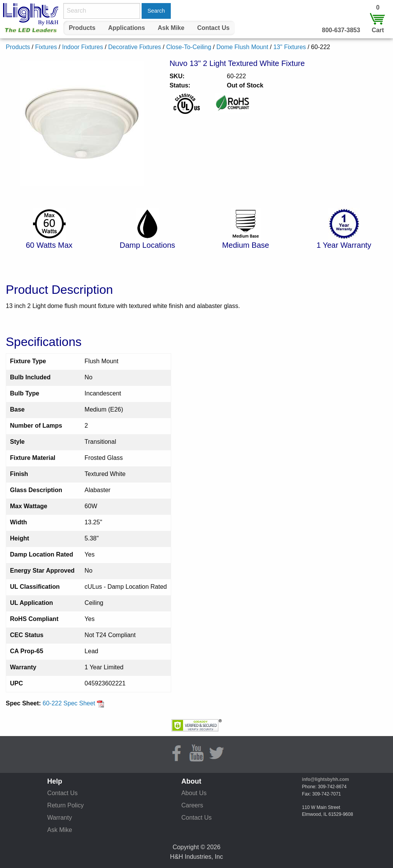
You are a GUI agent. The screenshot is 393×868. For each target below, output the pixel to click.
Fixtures (46, 47)
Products (82, 28)
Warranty (59, 818)
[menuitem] (82, 28)
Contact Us (213, 28)
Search (156, 11)
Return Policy (65, 805)
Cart (378, 30)
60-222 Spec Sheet (73, 703)
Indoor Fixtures (83, 47)
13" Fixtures (290, 47)
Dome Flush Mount (242, 47)
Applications (127, 28)
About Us (194, 793)
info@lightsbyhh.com (325, 779)
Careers (192, 805)
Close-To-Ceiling (189, 47)
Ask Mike (171, 28)
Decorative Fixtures (135, 47)
